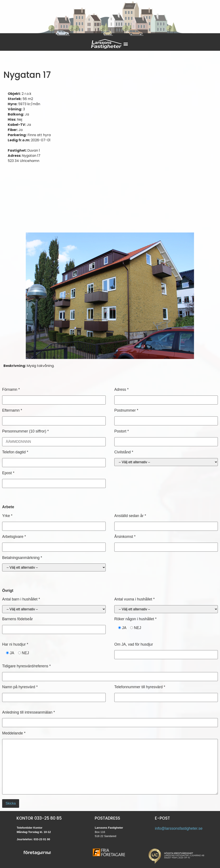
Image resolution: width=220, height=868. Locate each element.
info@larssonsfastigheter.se (179, 828)
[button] (126, 44)
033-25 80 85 (48, 818)
